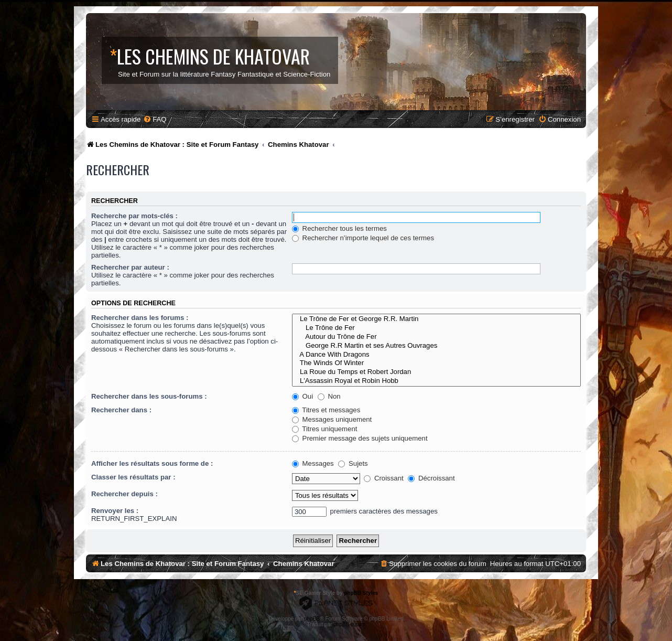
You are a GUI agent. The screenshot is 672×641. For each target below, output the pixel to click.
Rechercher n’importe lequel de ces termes (363, 238)
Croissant (383, 478)
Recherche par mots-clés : (134, 216)
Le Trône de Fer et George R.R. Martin (436, 319)
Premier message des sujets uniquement (360, 438)
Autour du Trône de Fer (436, 337)
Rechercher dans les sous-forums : (149, 396)
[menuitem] (155, 119)
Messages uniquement (332, 419)
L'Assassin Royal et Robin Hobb (436, 381)
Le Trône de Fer (436, 328)
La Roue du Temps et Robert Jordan (436, 372)
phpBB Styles (361, 593)
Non (329, 396)
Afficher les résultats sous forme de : (152, 463)
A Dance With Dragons (436, 355)
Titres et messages (326, 410)
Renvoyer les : (115, 511)
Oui (302, 396)
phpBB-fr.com (349, 624)
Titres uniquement (325, 429)
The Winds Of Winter (436, 363)
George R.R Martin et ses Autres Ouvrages (436, 346)
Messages (313, 463)
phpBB (312, 619)
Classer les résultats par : (133, 477)
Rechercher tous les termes (339, 228)
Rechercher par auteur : (130, 267)
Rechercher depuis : (124, 494)
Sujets (353, 463)
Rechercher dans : (121, 410)
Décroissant (431, 478)
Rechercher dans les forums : (140, 318)
